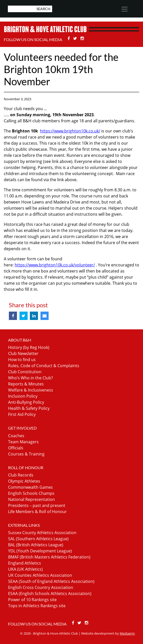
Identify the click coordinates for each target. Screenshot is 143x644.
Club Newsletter (23, 353)
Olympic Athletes (24, 481)
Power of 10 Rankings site (32, 600)
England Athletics (25, 563)
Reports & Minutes (26, 384)
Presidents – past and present (37, 505)
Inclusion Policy (23, 396)
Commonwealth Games (30, 487)
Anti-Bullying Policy (26, 402)
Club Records (21, 475)
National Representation (32, 499)
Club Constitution (25, 372)
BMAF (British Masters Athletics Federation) (49, 557)
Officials (16, 448)
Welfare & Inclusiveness (31, 390)
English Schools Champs (31, 493)
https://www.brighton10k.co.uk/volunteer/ (55, 265)
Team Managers (23, 442)
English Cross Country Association (41, 587)
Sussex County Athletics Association (42, 533)
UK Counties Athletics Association (40, 575)
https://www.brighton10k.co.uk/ (70, 131)
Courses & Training (26, 454)
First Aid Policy (22, 414)
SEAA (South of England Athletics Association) (51, 581)
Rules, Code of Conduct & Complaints (44, 366)
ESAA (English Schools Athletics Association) (50, 594)
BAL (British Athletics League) (36, 545)
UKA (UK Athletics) (25, 569)
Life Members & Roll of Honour (37, 512)
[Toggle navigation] (125, 9)
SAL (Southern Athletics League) (38, 539)
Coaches (16, 436)
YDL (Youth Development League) (40, 551)
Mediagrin (127, 633)
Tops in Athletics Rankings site (37, 606)
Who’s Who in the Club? (30, 378)
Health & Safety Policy (29, 408)
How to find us (22, 360)
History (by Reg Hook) (29, 347)
